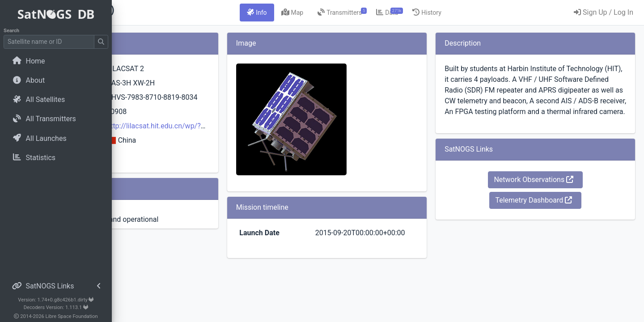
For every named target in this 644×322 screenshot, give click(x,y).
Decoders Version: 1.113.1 (56, 307)
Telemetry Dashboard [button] (551, 222)
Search (11, 31)
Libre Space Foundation (72, 316)
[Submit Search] (101, 42)
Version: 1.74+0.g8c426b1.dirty (56, 300)
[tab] (309, 13)
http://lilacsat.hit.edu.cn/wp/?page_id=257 (265, 137)
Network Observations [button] (551, 201)
